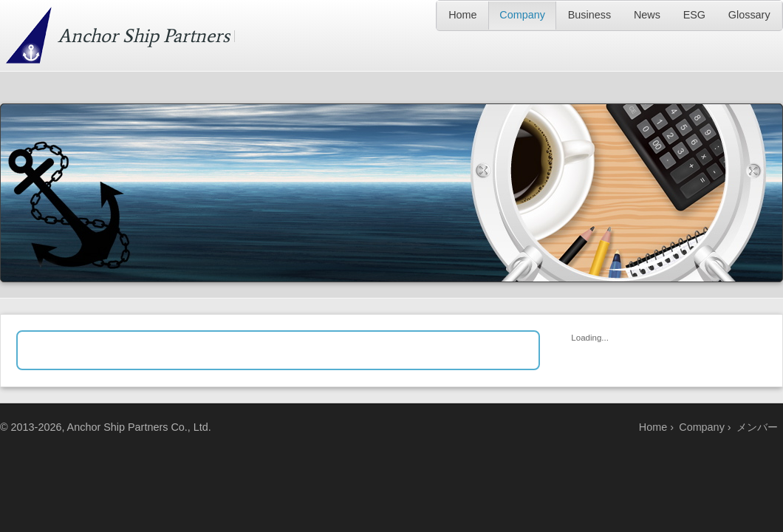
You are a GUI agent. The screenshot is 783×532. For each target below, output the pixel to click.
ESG (694, 15)
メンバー (757, 427)
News (647, 15)
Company (522, 15)
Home (462, 15)
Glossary (749, 15)
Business (589, 15)
